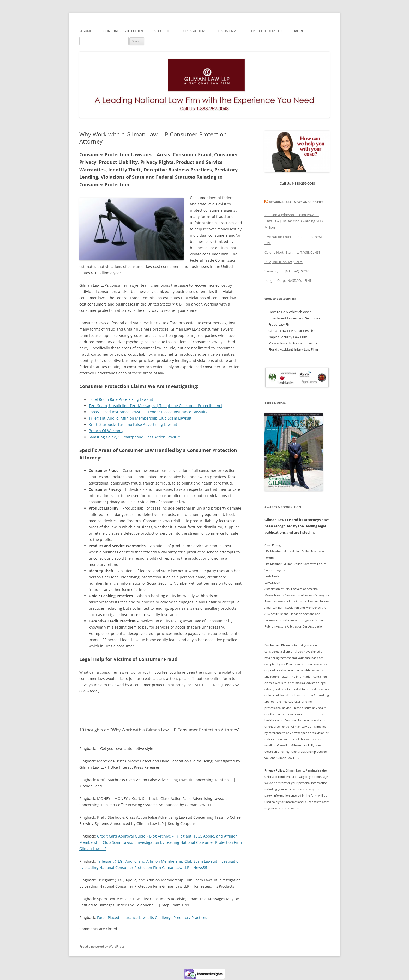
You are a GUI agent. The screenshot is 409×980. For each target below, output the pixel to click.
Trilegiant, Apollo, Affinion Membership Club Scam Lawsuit (140, 418)
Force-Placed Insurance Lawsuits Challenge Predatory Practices (152, 918)
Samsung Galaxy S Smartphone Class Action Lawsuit (134, 437)
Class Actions (195, 31)
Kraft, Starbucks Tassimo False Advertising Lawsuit (133, 424)
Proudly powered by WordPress (102, 946)
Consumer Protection (123, 31)
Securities (163, 31)
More (299, 31)
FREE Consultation (267, 31)
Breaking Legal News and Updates (296, 202)
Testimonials (229, 31)
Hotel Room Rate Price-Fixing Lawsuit (121, 399)
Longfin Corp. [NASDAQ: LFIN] (288, 280)
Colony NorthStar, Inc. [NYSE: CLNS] (292, 252)
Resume (86, 31)
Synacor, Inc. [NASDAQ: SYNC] (287, 271)
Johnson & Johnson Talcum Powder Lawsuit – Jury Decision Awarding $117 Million (294, 221)
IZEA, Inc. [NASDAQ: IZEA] (284, 262)
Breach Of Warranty (106, 431)
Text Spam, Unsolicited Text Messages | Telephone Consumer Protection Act (155, 406)
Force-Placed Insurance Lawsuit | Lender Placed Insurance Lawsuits (148, 412)
